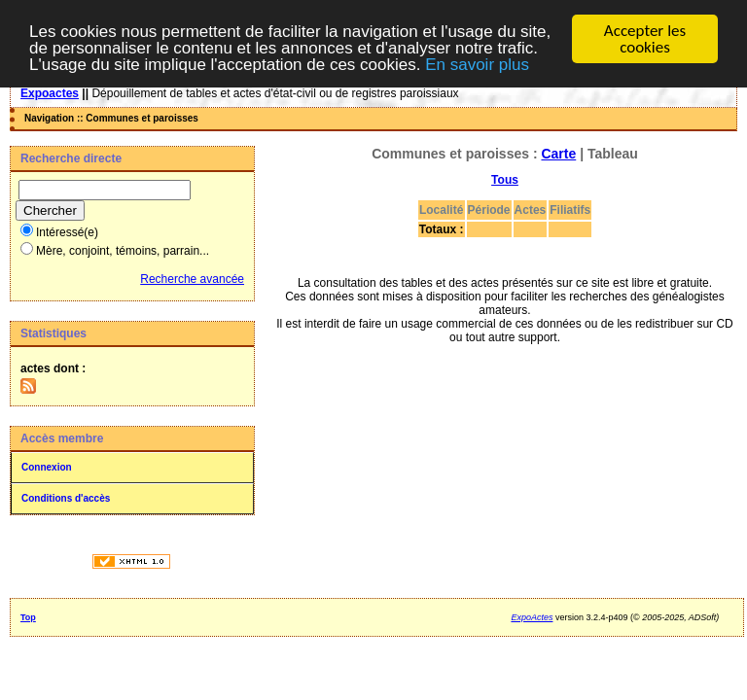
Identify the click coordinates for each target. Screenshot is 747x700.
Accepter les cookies (645, 39)
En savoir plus (477, 64)
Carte (558, 154)
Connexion (47, 467)
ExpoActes (532, 617)
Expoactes (50, 93)
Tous (505, 180)
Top (28, 617)
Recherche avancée (192, 279)
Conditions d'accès (66, 498)
